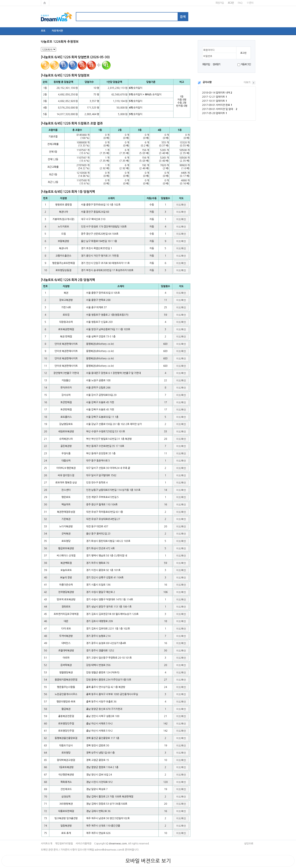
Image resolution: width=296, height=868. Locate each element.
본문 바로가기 (0, 0)
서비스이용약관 (84, 844)
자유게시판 (57, 31)
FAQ (240, 3)
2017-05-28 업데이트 (214, 113)
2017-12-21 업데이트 (214, 97)
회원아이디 (209, 50)
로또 (43, 31)
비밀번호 (208, 56)
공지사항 (207, 82)
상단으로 (249, 844)
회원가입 (219, 3)
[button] (181, 205)
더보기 (247, 82)
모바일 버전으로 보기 (148, 861)
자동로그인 (246, 64)
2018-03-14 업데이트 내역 (217, 93)
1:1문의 (250, 3)
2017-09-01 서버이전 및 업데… (220, 109)
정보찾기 (216, 64)
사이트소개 (47, 844)
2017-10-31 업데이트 (214, 101)
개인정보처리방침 (64, 844)
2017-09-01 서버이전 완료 (217, 105)
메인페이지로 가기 (45, 3)
